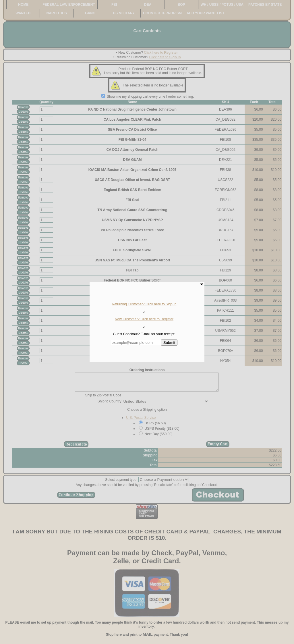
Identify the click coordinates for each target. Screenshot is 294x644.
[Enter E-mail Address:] (136, 343)
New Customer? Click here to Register (144, 319)
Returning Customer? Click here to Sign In (144, 304)
